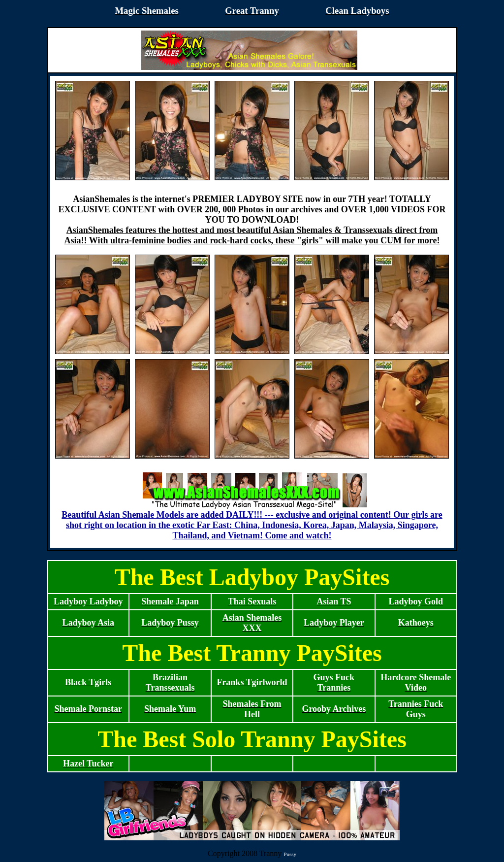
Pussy (290, 854)
